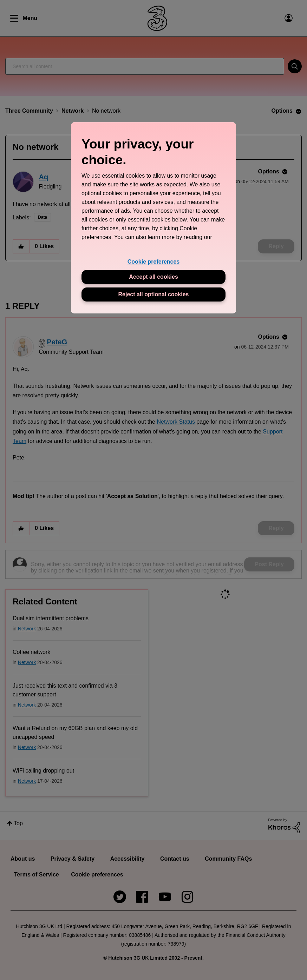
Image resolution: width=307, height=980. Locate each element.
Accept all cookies (153, 277)
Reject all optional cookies (154, 294)
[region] (153, 218)
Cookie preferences (154, 262)
